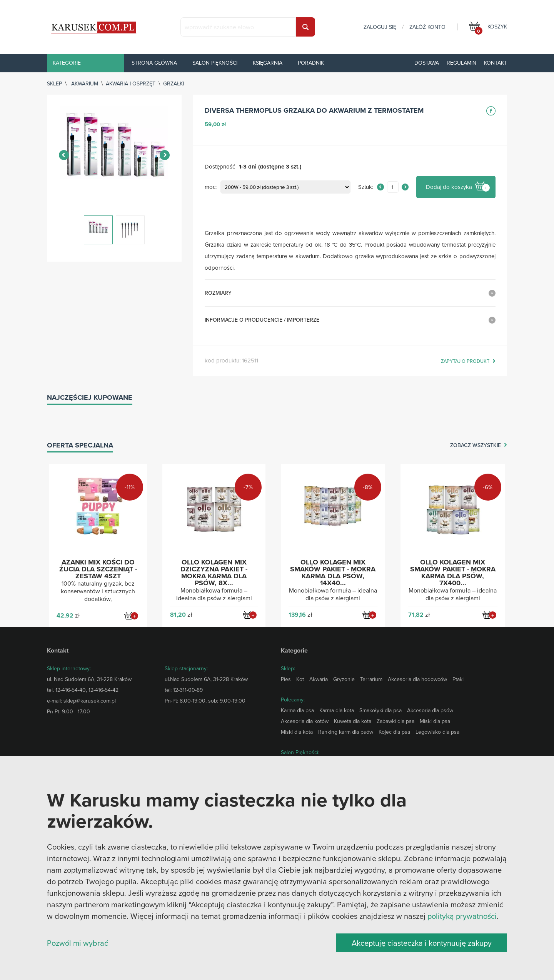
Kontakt (496, 63)
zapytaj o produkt (465, 361)
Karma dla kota (337, 710)
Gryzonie (344, 679)
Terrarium (371, 679)
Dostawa (427, 63)
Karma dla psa (297, 710)
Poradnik (311, 63)
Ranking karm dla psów (346, 732)
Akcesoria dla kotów (305, 721)
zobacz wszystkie (476, 446)
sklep (54, 83)
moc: (211, 187)
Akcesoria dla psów (430, 710)
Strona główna (154, 63)
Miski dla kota (297, 732)
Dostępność (220, 167)
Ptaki (458, 679)
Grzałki (174, 83)
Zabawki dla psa (395, 721)
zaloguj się (380, 27)
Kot (300, 679)
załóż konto (427, 27)
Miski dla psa (435, 721)
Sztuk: (366, 187)
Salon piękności (215, 63)
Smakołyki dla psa (380, 710)
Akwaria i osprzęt (131, 83)
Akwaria (319, 679)
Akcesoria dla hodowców (417, 679)
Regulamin (461, 63)
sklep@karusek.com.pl (90, 701)
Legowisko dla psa (437, 732)
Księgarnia (268, 63)
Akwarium (85, 83)
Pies (286, 679)
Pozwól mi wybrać (78, 943)
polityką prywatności (462, 916)
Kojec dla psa (394, 732)
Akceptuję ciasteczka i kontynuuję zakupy (422, 943)
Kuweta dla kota (353, 721)
